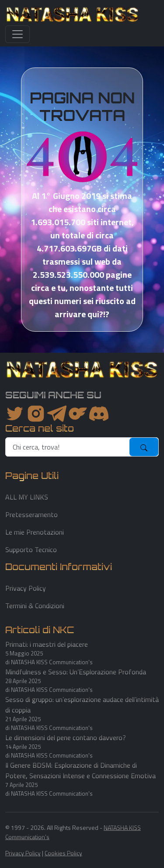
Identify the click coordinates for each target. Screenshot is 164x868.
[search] (68, 447)
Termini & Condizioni (35, 606)
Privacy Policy (26, 588)
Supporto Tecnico (31, 549)
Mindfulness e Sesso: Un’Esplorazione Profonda (76, 672)
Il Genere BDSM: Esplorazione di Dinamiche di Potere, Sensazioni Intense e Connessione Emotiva (80, 770)
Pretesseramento (31, 514)
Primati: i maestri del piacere (47, 644)
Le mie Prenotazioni (35, 532)
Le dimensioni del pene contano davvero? (66, 737)
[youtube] (99, 414)
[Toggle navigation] (17, 34)
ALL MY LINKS (27, 497)
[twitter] (15, 414)
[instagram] (36, 414)
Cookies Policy (63, 853)
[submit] (144, 447)
